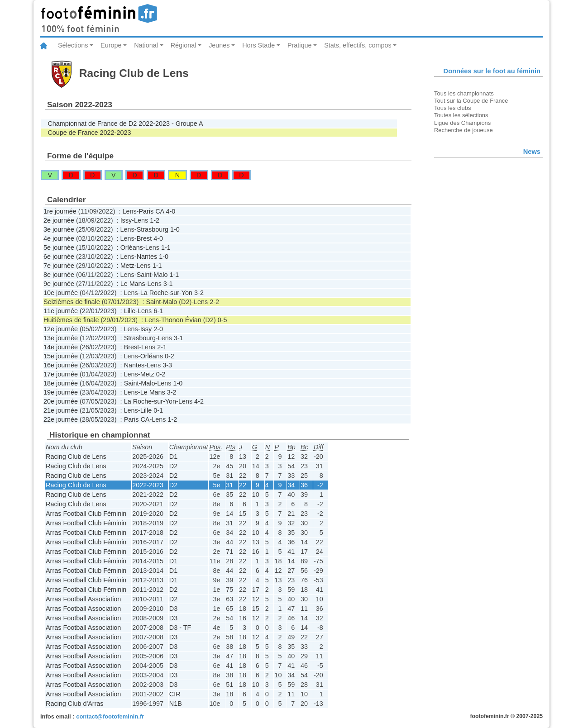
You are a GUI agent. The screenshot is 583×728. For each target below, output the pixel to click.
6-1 (158, 311)
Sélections (73, 45)
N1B (176, 704)
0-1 (158, 410)
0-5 (222, 320)
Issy (126, 220)
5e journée (59, 247)
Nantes (147, 257)
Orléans (132, 247)
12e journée (61, 329)
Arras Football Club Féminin (86, 514)
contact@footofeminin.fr (110, 716)
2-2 (214, 302)
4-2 (199, 401)
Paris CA (151, 211)
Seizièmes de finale (72, 302)
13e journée (61, 338)
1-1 (166, 247)
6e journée (59, 257)
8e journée (59, 275)
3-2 (199, 293)
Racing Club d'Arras (75, 704)
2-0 (158, 329)
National (146, 45)
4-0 (170, 211)
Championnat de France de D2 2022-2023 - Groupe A (125, 124)
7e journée (59, 266)
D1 (173, 457)
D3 (173, 609)
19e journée (61, 392)
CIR (175, 694)
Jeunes (219, 45)
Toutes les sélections (461, 115)
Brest (144, 238)
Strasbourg (153, 229)
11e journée (61, 311)
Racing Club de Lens (76, 457)
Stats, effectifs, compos (358, 45)
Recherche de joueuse (464, 130)
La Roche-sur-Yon (166, 293)
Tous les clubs (452, 108)
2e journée (59, 220)
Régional (184, 45)
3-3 (167, 365)
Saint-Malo (152, 275)
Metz (127, 266)
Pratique (300, 45)
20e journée (61, 401)
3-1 (168, 284)
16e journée (61, 365)
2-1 (162, 347)
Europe (111, 45)
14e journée (61, 347)
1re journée (60, 211)
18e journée (61, 383)
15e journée (61, 356)
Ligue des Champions (462, 123)
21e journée (61, 410)
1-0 (175, 229)
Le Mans (133, 284)
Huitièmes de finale (71, 320)
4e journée (59, 238)
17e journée (61, 374)
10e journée (61, 293)
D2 (173, 466)
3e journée (59, 229)
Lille (130, 311)
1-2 (155, 220)
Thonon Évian (181, 320)
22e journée (61, 419)
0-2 (170, 356)
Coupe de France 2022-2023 (89, 133)
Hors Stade (258, 45)
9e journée (59, 284)
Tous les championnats (464, 93)
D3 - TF (180, 628)
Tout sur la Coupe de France (471, 101)
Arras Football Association (83, 599)
